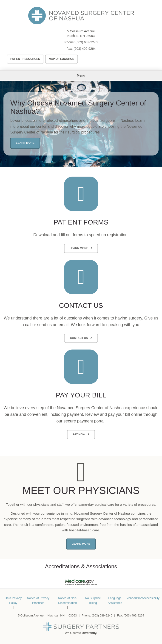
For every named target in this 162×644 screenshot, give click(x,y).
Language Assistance (115, 600)
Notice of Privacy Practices (38, 600)
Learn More (25, 143)
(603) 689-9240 (87, 42)
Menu (81, 75)
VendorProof (135, 598)
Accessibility (151, 598)
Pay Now (79, 434)
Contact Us (79, 338)
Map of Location (62, 59)
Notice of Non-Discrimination (67, 600)
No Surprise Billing (93, 600)
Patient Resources (25, 59)
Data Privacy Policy (13, 600)
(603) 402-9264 (85, 49)
